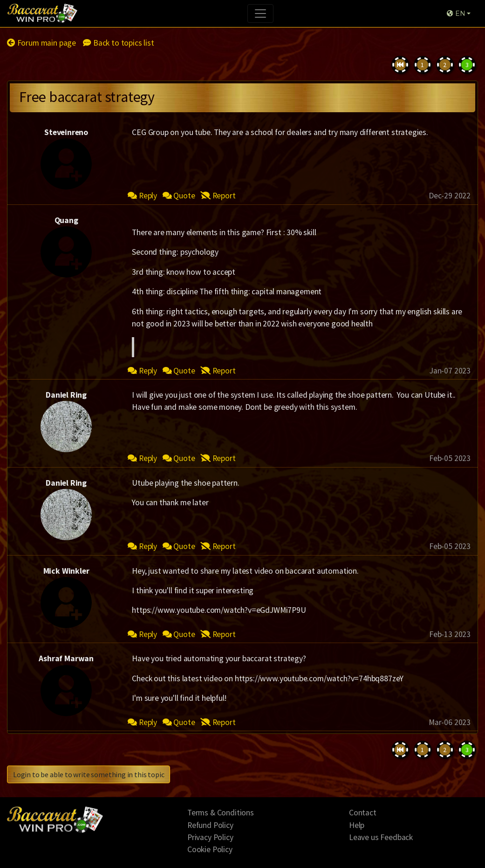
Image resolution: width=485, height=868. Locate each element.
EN (456, 14)
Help (357, 825)
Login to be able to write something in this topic (89, 774)
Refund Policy (210, 825)
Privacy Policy (210, 837)
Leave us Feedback (381, 837)
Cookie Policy (210, 849)
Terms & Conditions (221, 813)
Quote (179, 196)
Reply (142, 196)
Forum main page (41, 43)
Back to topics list (118, 43)
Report (218, 196)
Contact (363, 813)
